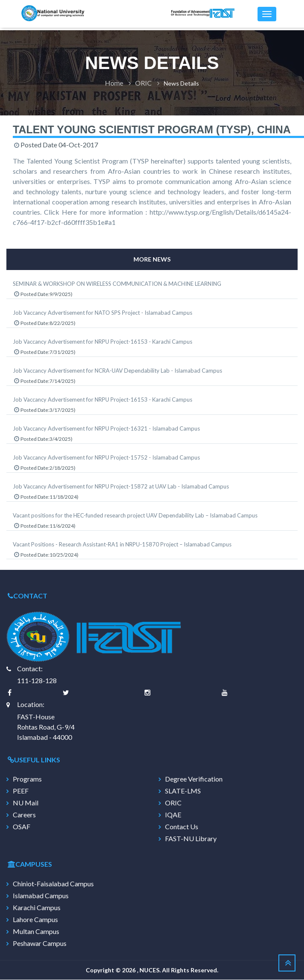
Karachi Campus (37, 908)
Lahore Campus (35, 920)
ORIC (143, 83)
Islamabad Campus (41, 896)
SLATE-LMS (183, 791)
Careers (24, 815)
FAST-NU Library (191, 839)
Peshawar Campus (40, 944)
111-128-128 (37, 680)
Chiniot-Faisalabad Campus (53, 884)
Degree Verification (194, 779)
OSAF (22, 827)
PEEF (21, 791)
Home (114, 83)
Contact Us (182, 827)
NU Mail (26, 803)
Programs (27, 779)
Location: (31, 704)
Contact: (30, 669)
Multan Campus (36, 932)
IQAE (173, 815)
